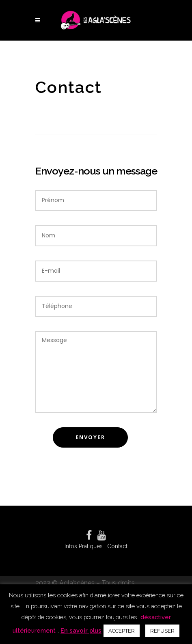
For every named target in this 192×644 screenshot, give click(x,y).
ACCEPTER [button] (122, 631)
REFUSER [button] (162, 631)
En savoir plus (81, 630)
